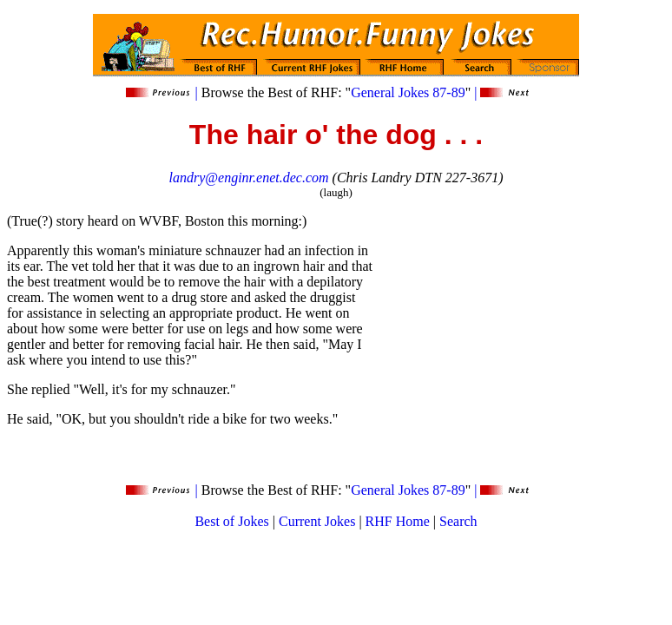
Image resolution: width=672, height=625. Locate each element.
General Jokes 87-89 (408, 92)
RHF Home (398, 521)
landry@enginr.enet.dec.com (249, 178)
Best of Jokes (231, 521)
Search (458, 521)
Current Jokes (317, 521)
